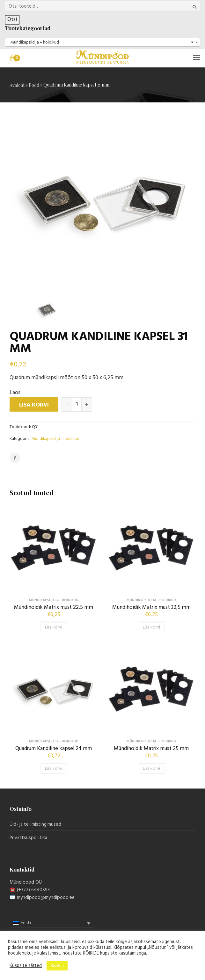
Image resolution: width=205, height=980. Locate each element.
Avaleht (17, 85)
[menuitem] (52, 923)
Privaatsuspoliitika (28, 838)
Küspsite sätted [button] (26, 966)
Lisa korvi (34, 405)
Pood (34, 85)
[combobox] (102, 42)
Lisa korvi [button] (54, 627)
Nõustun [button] (57, 966)
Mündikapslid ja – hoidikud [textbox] (101, 43)
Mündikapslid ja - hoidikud (55, 439)
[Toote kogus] (77, 404)
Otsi (12, 20)
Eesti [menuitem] (26, 923)
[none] (52, 923)
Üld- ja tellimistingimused (35, 824)
